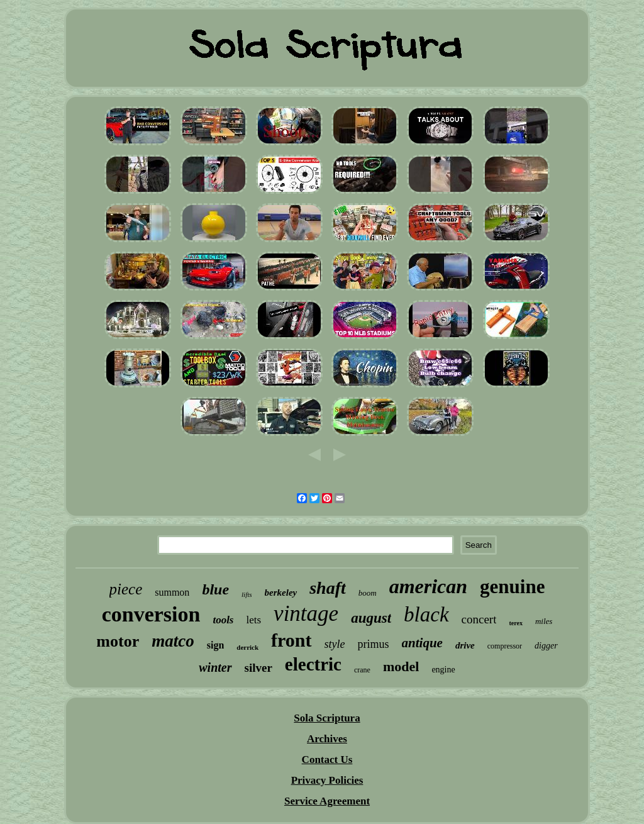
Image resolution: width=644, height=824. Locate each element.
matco (173, 641)
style (335, 644)
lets (253, 620)
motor (118, 641)
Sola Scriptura (327, 718)
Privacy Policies (327, 780)
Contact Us (327, 760)
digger (546, 646)
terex (515, 623)
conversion (151, 614)
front (291, 640)
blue (215, 589)
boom (368, 593)
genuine (512, 587)
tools (223, 620)
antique (422, 643)
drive (465, 645)
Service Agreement (327, 801)
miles (544, 621)
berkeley (281, 593)
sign (216, 645)
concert (479, 619)
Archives (327, 739)
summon (172, 592)
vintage (306, 614)
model (401, 666)
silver (258, 668)
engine (443, 670)
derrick (247, 647)
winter (215, 667)
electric (313, 664)
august (371, 618)
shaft (328, 588)
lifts (247, 594)
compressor (505, 646)
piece (126, 589)
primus (374, 644)
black (426, 615)
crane (362, 670)
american (428, 586)
